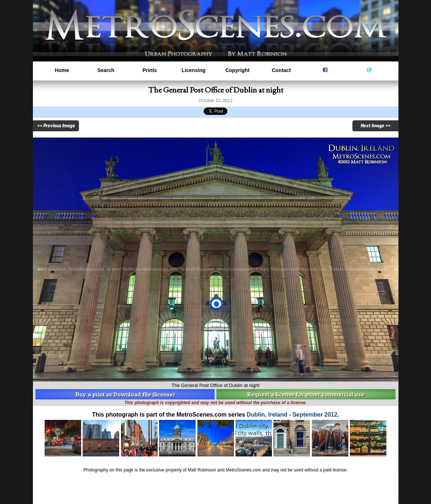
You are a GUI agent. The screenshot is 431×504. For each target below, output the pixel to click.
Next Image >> (375, 126)
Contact (281, 70)
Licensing (194, 70)
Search (106, 70)
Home (62, 70)
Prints (150, 70)
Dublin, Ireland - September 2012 (292, 415)
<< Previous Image (56, 126)
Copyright (237, 70)
